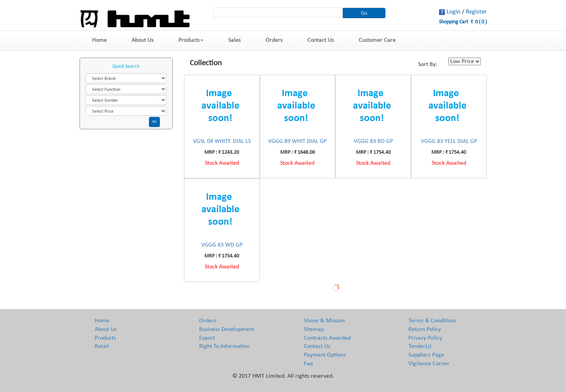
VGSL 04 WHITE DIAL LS (222, 141)
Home (99, 40)
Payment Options (325, 355)
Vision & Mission (324, 321)
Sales (234, 40)
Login (453, 12)
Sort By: (428, 64)
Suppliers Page (426, 355)
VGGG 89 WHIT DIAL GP (297, 141)
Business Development (227, 329)
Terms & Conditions (432, 321)
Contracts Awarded (327, 338)
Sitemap (314, 329)
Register (476, 12)
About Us (143, 40)
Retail (102, 346)
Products (191, 40)
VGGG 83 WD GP (222, 245)
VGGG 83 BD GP (373, 141)
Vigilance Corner (429, 364)
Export (207, 338)
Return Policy (425, 329)
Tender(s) (420, 346)
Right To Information (224, 346)
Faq (308, 364)
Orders (274, 40)
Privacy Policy (425, 338)
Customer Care (377, 40)
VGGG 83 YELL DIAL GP (449, 141)
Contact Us (321, 40)
